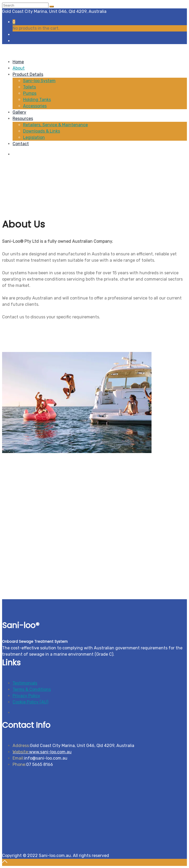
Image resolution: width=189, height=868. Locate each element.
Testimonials (25, 683)
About (19, 68)
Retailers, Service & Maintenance (55, 125)
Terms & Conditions (32, 689)
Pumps (30, 93)
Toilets (29, 87)
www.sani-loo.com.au (42, 752)
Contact (21, 144)
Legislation (34, 137)
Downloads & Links (42, 131)
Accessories (35, 106)
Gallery (19, 112)
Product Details (28, 74)
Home (18, 62)
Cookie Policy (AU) (30, 702)
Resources (23, 119)
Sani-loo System (39, 81)
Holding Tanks (37, 100)
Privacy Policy (26, 696)
